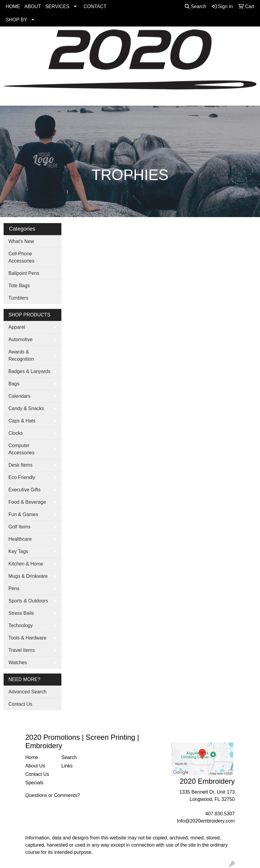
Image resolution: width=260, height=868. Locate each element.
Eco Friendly (22, 477)
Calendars (19, 396)
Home (32, 757)
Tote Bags (19, 286)
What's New (21, 241)
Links (67, 766)
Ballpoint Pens (24, 273)
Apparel (17, 327)
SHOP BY (16, 20)
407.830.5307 (220, 814)
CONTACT (95, 6)
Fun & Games (23, 514)
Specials (34, 783)
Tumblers (18, 298)
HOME (13, 6)
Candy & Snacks (26, 408)
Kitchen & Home (26, 564)
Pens (14, 588)
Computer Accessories (21, 449)
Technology (21, 625)
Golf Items (19, 527)
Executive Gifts (25, 490)
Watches (18, 663)
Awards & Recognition (21, 355)
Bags (14, 384)
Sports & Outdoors (28, 601)
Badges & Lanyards (29, 371)
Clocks (16, 433)
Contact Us (20, 704)
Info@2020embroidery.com (206, 821)
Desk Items (20, 465)
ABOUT (33, 6)
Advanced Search (27, 692)
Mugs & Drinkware (28, 576)
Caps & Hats (22, 421)
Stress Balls (21, 613)
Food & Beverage (27, 502)
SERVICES (57, 6)
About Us (35, 766)
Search (195, 6)
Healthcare (20, 539)
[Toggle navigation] (9, 99)
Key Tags (18, 551)
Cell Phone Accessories (21, 257)
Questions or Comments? (53, 795)
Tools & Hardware (27, 638)
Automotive (20, 339)
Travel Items (22, 650)
